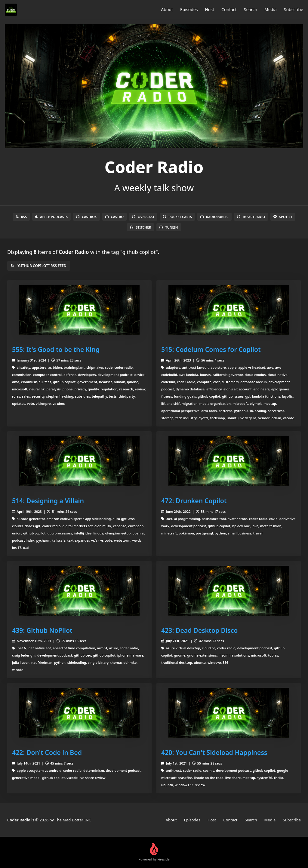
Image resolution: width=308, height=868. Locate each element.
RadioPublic (214, 217)
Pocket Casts (177, 217)
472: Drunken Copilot (194, 501)
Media (271, 9)
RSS (21, 217)
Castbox (86, 217)
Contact (229, 9)
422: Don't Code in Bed (47, 752)
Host (209, 9)
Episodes (189, 9)
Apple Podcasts (51, 217)
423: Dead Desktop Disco (199, 630)
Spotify (283, 217)
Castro (114, 217)
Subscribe (294, 9)
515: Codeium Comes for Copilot (211, 349)
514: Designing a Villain (48, 501)
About (167, 9)
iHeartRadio (251, 217)
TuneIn (169, 227)
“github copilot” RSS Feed (39, 266)
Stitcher (140, 227)
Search (251, 9)
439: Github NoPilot (42, 630)
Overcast (143, 217)
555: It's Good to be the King (56, 349)
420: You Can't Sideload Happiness (214, 752)
